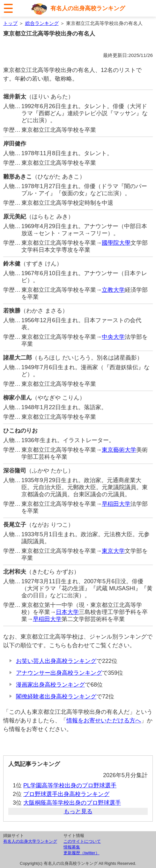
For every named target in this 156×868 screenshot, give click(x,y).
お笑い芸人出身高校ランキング (56, 661)
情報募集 (72, 847)
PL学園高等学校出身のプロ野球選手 (70, 785)
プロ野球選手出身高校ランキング (66, 794)
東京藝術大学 (119, 450)
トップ (10, 23)
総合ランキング (42, 23)
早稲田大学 (116, 504)
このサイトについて (82, 841)
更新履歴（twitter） (82, 853)
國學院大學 (116, 243)
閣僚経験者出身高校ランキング (56, 697)
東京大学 (113, 551)
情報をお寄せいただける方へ (104, 721)
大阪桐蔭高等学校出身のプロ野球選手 (72, 803)
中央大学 (113, 337)
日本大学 (67, 612)
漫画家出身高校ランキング (50, 685)
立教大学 (113, 290)
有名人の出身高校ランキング (88, 8)
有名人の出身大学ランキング (30, 841)
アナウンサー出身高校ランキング (59, 673)
